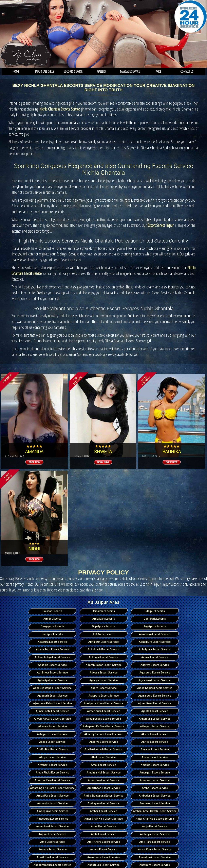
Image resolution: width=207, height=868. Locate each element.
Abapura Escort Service (52, 642)
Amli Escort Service (52, 842)
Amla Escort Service (103, 834)
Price (158, 71)
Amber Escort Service (103, 811)
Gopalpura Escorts (103, 627)
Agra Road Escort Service (155, 680)
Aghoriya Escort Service (52, 680)
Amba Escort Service (155, 788)
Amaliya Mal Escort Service (104, 773)
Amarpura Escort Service (104, 780)
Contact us (187, 71)
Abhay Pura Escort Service (52, 650)
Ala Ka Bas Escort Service (52, 750)
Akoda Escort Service (52, 742)
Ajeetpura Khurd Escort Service (104, 704)
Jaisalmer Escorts (104, 611)
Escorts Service (73, 71)
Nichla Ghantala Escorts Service (60, 109)
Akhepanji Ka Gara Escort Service (104, 727)
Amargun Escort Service (155, 773)
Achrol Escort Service (155, 657)
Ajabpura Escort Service (104, 696)
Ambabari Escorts (104, 619)
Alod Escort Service (103, 757)
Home (16, 71)
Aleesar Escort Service (155, 750)
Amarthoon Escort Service (104, 788)
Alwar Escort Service (155, 757)
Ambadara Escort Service (155, 796)
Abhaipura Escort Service (155, 642)
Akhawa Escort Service (52, 727)
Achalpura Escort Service (155, 650)
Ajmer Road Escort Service (155, 704)
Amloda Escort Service (52, 850)
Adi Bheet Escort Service (52, 673)
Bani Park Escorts (155, 619)
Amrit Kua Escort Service (52, 857)
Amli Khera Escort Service (104, 842)
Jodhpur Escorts (52, 634)
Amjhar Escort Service (52, 834)
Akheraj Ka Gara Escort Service (104, 734)
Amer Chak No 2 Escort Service (155, 819)
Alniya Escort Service (52, 757)
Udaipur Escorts (155, 611)
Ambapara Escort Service (103, 804)
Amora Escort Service (104, 850)
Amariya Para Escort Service (52, 780)
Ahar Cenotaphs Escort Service (52, 688)
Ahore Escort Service (104, 688)
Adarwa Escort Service (155, 665)
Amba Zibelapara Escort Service (103, 796)
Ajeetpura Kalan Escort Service (52, 704)
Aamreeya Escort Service (155, 634)
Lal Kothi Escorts (104, 634)
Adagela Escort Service (52, 665)
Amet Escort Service (104, 827)
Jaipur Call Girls (45, 71)
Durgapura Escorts (52, 627)
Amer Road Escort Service (52, 827)
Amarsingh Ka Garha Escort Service (52, 788)
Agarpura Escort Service (155, 673)
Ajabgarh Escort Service (52, 696)
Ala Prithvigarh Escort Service (103, 750)
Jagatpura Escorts (155, 627)
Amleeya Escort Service (155, 834)
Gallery (101, 71)
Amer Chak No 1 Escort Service (104, 819)
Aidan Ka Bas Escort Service (155, 688)
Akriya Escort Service (155, 742)
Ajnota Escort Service (155, 711)
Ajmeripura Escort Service (104, 711)
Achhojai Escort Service (103, 657)
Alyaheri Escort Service (52, 765)
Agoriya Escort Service (103, 680)
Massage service (130, 71)
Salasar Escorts (52, 611)
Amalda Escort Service (155, 765)
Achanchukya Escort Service (52, 657)
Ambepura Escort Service (52, 811)
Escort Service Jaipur (161, 225)
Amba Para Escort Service (52, 796)
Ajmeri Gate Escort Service (52, 711)
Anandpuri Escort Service (155, 857)
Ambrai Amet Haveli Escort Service (155, 811)
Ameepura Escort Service (52, 819)
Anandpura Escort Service (104, 857)
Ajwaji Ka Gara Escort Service (52, 719)
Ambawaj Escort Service (155, 804)
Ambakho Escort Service (52, 804)
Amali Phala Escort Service (52, 773)
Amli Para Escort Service (155, 842)
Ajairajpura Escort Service (155, 696)
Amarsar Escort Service (155, 780)
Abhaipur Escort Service (103, 642)
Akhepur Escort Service (155, 727)
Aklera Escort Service (155, 734)
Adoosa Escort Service (104, 673)
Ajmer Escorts (52, 619)
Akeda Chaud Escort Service (103, 719)
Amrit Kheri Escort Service (155, 850)
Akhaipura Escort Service (155, 719)
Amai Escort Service (103, 765)
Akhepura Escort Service (52, 734)
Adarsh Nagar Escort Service (104, 665)
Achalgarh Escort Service (103, 650)
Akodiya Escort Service (104, 742)
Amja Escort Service (155, 827)
